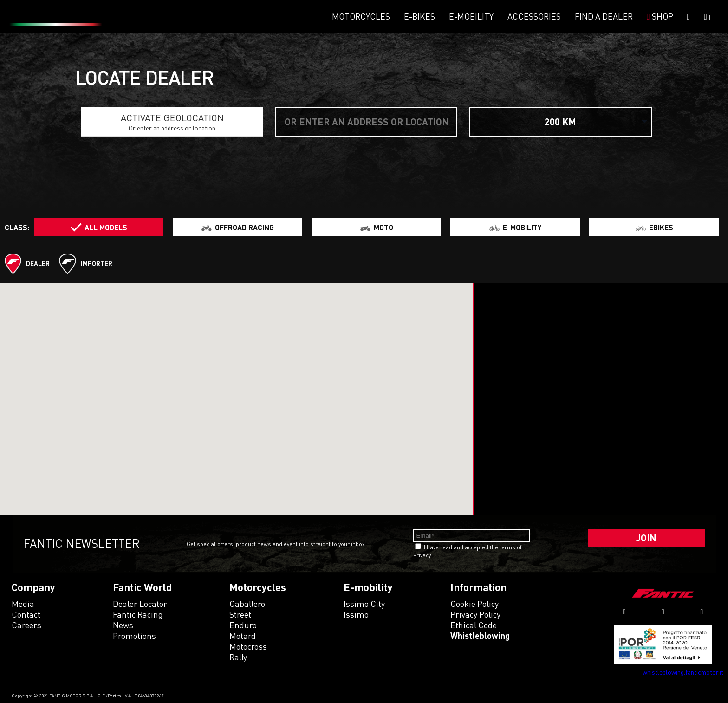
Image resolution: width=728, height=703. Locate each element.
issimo (356, 614)
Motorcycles (361, 16)
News (123, 625)
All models (106, 227)
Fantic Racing (138, 614)
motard (243, 636)
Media (23, 604)
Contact (26, 614)
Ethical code (474, 625)
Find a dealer (604, 16)
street (240, 614)
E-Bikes (419, 16)
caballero (247, 604)
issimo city (364, 604)
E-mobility (471, 16)
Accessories (534, 16)
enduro (243, 625)
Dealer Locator (140, 604)
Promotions (134, 636)
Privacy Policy (475, 614)
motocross (248, 646)
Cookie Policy (474, 604)
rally (238, 657)
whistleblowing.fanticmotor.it (683, 672)
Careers (26, 625)
